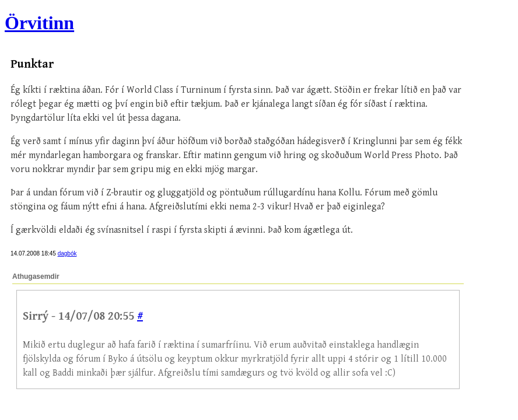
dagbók (67, 253)
